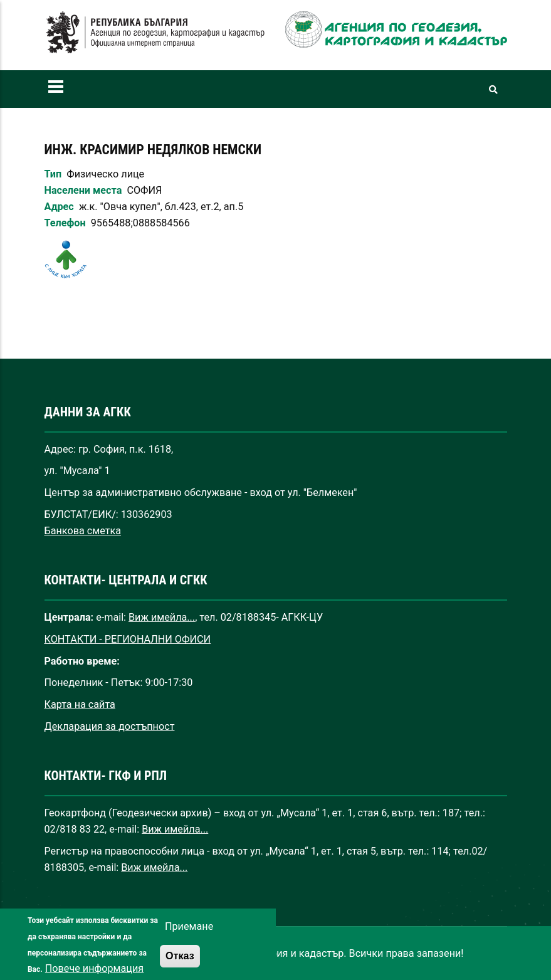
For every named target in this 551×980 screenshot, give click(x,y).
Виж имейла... (162, 617)
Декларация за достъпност (110, 726)
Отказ (180, 967)
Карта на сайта (80, 704)
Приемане (189, 938)
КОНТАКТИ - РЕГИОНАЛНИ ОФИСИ (128, 639)
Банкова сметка (83, 531)
